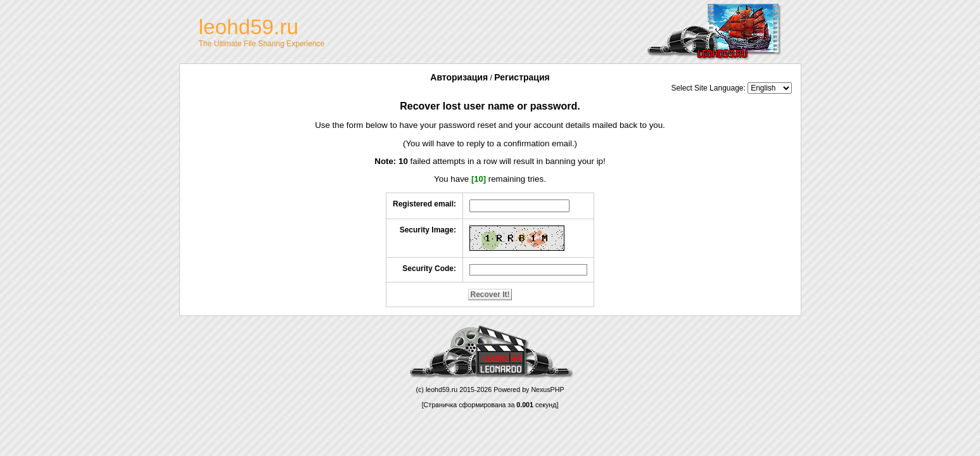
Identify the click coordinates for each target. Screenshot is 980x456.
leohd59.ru (442, 389)
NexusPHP (547, 389)
